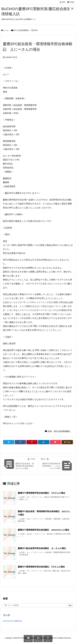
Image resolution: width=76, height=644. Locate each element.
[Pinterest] (32, 442)
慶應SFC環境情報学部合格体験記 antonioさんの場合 (44, 530)
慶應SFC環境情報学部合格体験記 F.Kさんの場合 (41, 567)
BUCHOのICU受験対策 (12, 621)
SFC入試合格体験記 (21, 30)
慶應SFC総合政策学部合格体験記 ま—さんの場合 (42, 548)
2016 (36, 30)
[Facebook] (20, 442)
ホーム (6, 30)
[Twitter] (9, 442)
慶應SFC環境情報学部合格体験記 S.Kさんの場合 (42, 493)
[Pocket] (55, 442)
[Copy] (67, 442)
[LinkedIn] (44, 442)
